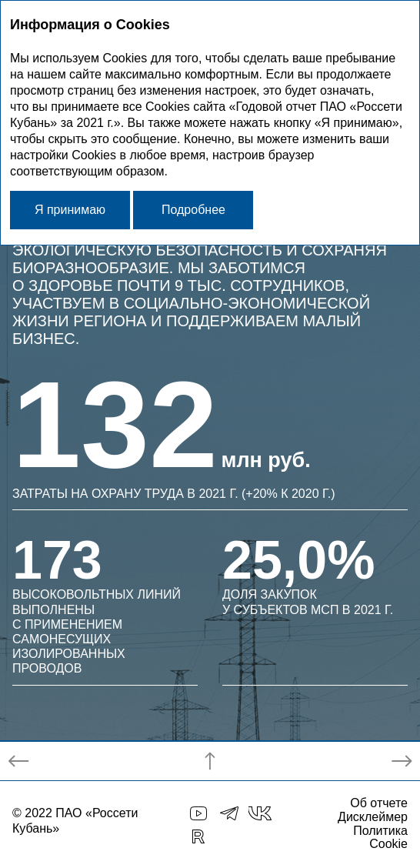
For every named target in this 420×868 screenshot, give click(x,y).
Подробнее (193, 210)
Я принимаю (70, 210)
